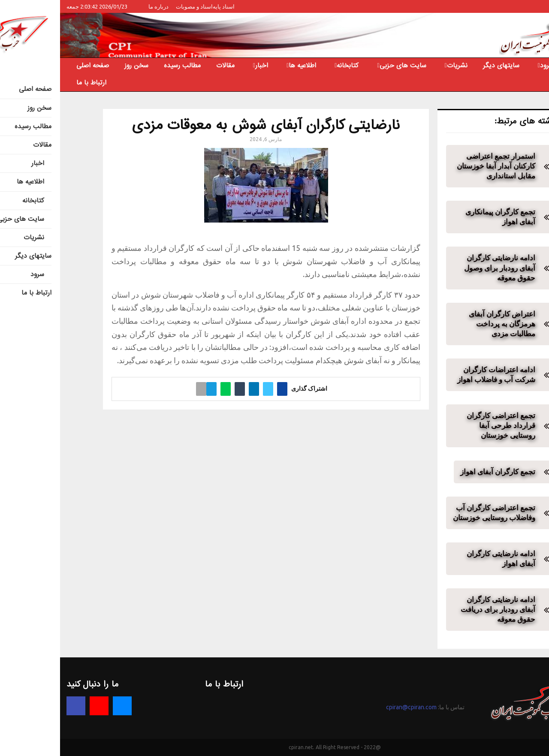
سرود (487, 66)
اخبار (202, 66)
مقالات (165, 66)
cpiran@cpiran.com (351, 707)
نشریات (397, 66)
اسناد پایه (164, 6)
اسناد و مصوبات (134, 6)
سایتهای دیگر (441, 66)
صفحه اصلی (33, 66)
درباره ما (98, 6)
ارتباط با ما (31, 83)
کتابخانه (288, 66)
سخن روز (76, 66)
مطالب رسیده (122, 66)
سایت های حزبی (343, 66)
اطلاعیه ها (242, 66)
